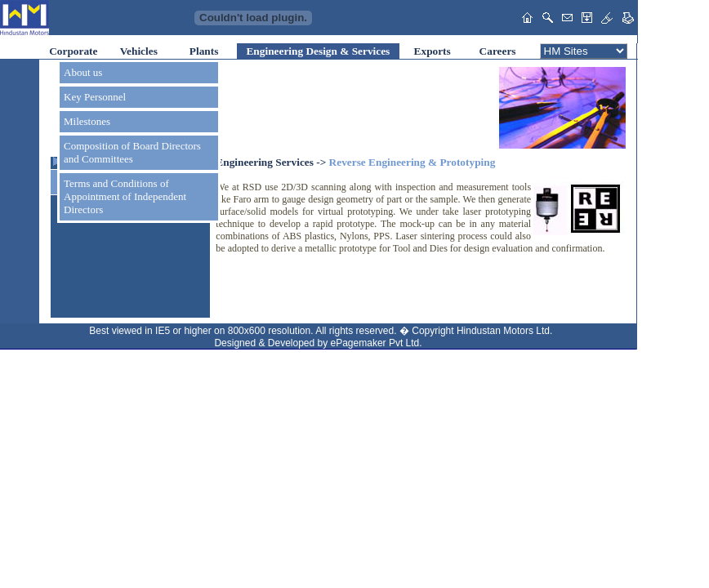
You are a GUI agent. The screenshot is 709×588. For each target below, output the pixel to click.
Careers (498, 51)
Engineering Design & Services (318, 51)
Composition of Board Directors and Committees (132, 152)
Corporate (73, 51)
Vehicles (139, 51)
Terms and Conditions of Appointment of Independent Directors (125, 196)
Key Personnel (95, 97)
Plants (204, 51)
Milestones (87, 121)
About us (83, 72)
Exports (433, 51)
